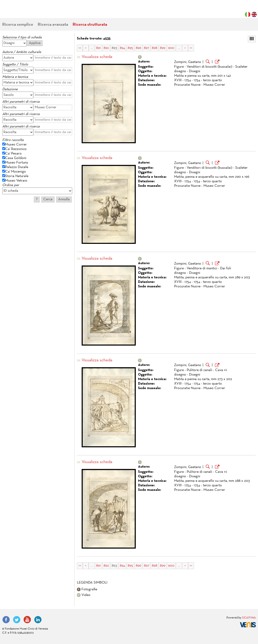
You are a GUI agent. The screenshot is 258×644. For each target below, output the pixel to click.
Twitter (17, 620)
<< (80, 48)
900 (171, 48)
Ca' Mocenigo (16, 172)
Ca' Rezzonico (16, 149)
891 (98, 48)
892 (106, 48)
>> (191, 48)
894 (122, 48)
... (92, 48)
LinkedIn (38, 620)
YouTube (27, 620)
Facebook (6, 620)
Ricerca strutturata (90, 25)
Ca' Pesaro (13, 154)
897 (146, 48)
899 (163, 48)
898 (154, 48)
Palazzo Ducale (17, 167)
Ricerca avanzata (53, 25)
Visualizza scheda (97, 57)
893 (114, 48)
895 (130, 48)
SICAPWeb (249, 618)
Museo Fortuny (17, 163)
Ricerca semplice (18, 25)
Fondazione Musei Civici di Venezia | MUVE (21, 11)
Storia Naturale (17, 176)
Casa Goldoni (16, 158)
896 (138, 48)
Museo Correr (16, 145)
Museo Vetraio (16, 181)
